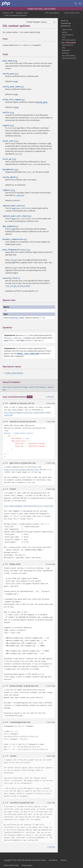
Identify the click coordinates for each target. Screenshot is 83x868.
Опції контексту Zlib (69, 58)
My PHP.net (53, 860)
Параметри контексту (66, 52)
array (28, 250)
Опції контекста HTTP (68, 36)
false (16, 107)
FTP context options (69, 40)
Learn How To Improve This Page (15, 387)
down (7, 403)
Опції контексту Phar (68, 47)
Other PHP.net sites (11, 865)
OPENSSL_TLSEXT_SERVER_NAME (28, 354)
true (16, 82)
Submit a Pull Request (38, 387)
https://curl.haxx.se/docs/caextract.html (21, 470)
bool (17, 74)
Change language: (33, 22)
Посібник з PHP (8, 13)
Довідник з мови (22, 13)
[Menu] (80, 3)
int (17, 177)
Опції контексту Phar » (72, 13)
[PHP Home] (6, 3)
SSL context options (69, 43)
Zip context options (69, 56)
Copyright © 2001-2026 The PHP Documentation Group (25, 860)
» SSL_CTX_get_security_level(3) (18, 286)
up (4, 404)
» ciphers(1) (20, 195)
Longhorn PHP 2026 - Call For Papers (41, 9)
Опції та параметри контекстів (16, 15)
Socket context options (14, 373)
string (15, 61)
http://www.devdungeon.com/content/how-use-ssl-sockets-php (29, 506)
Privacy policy (27, 865)
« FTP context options (52, 13)
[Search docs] (76, 3)
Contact (63, 860)
